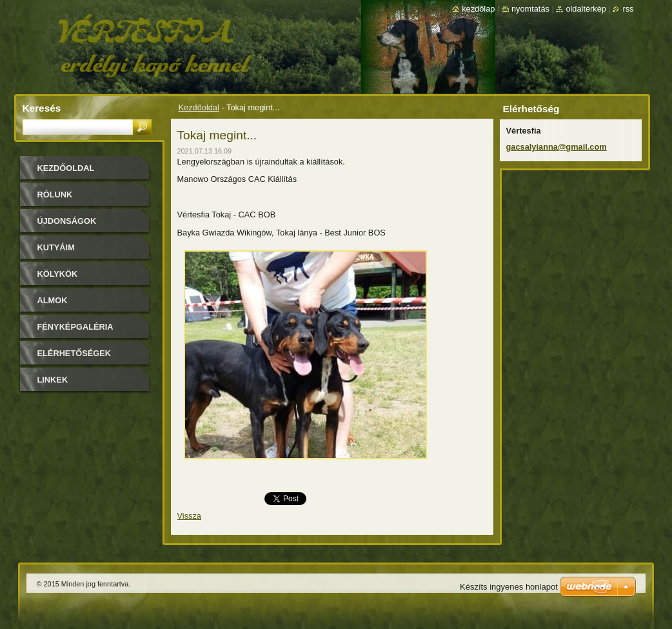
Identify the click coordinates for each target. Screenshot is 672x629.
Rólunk (55, 195)
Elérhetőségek (74, 353)
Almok (53, 300)
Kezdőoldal (199, 107)
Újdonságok (67, 221)
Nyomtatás (530, 9)
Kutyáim (56, 247)
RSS (628, 9)
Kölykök (58, 274)
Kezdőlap (478, 9)
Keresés (42, 108)
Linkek (53, 380)
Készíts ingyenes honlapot (509, 587)
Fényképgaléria (75, 327)
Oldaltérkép (586, 9)
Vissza (189, 516)
